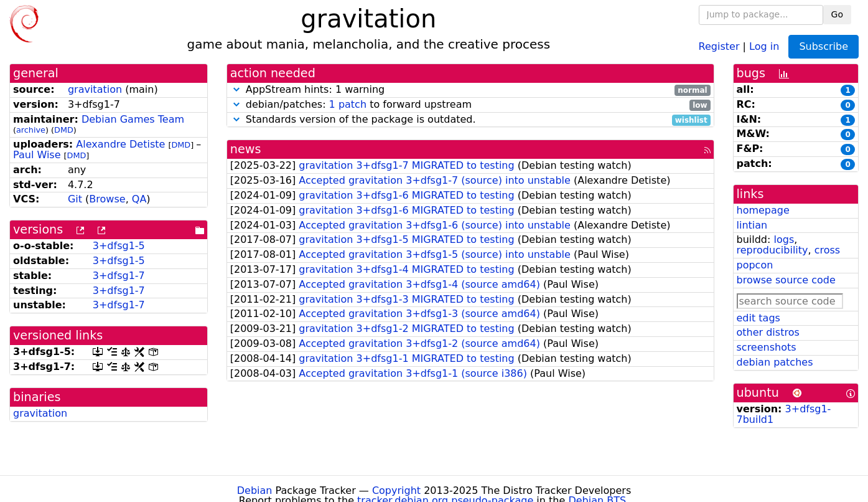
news (246, 149)
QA (139, 199)
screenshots (767, 347)
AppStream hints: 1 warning (470, 90)
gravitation (95, 89)
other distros (768, 332)
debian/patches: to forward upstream (470, 105)
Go (837, 14)
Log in (764, 46)
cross (827, 250)
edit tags (758, 318)
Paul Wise (37, 155)
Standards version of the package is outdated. (470, 120)
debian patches (775, 362)
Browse (107, 199)
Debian (255, 490)
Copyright (396, 490)
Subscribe (824, 46)
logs (784, 239)
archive (31, 130)
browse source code (786, 280)
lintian (752, 225)
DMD (64, 130)
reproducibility (772, 250)
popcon (755, 265)
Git (75, 199)
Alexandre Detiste (120, 144)
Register (719, 46)
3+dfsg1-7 (119, 276)
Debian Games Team (133, 119)
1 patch (348, 104)
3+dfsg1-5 (119, 246)
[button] (236, 89)
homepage (763, 210)
